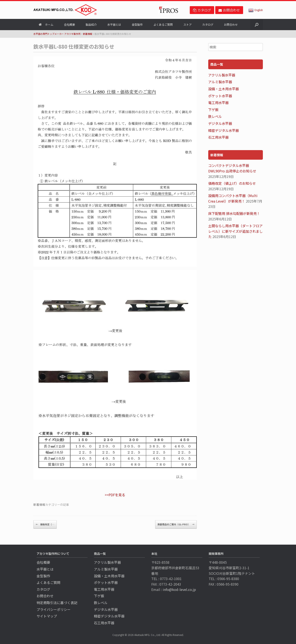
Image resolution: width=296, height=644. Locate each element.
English (256, 10)
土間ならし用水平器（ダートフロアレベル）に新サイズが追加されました (235, 231)
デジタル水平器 (220, 123)
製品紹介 (91, 25)
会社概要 (69, 25)
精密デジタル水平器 (224, 130)
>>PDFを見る (115, 495)
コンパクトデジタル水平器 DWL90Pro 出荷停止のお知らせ (232, 168)
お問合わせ (231, 25)
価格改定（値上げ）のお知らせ (232, 183)
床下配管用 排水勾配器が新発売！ (234, 213)
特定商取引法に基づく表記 (57, 603)
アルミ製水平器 (220, 82)
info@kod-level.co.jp (179, 589)
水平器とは (114, 25)
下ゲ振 (213, 110)
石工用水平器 (218, 137)
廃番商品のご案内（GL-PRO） (176, 524)
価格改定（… (45, 524)
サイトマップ (47, 616)
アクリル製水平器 (222, 75)
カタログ (208, 25)
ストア (188, 25)
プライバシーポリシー (54, 609)
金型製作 (137, 25)
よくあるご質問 (163, 25)
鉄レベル (215, 116)
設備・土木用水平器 (224, 89)
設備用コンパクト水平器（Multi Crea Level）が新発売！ (233, 198)
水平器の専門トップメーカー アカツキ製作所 (57, 34)
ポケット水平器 (220, 96)
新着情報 (88, 34)
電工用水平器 (218, 103)
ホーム (46, 25)
